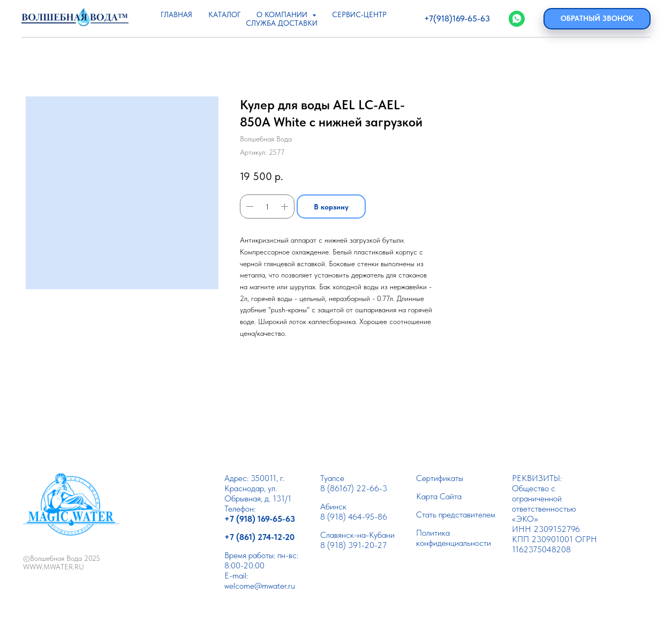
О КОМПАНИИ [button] (283, 14)
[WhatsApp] (517, 19)
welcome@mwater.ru (260, 586)
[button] (597, 19)
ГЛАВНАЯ (176, 14)
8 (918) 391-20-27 (353, 545)
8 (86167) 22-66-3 (354, 488)
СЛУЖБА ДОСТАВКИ (282, 23)
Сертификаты (440, 478)
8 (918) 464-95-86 (354, 517)
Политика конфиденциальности (454, 538)
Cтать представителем (456, 515)
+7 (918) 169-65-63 (260, 519)
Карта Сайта (439, 496)
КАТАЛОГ (224, 14)
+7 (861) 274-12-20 (259, 537)
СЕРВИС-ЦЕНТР (359, 14)
